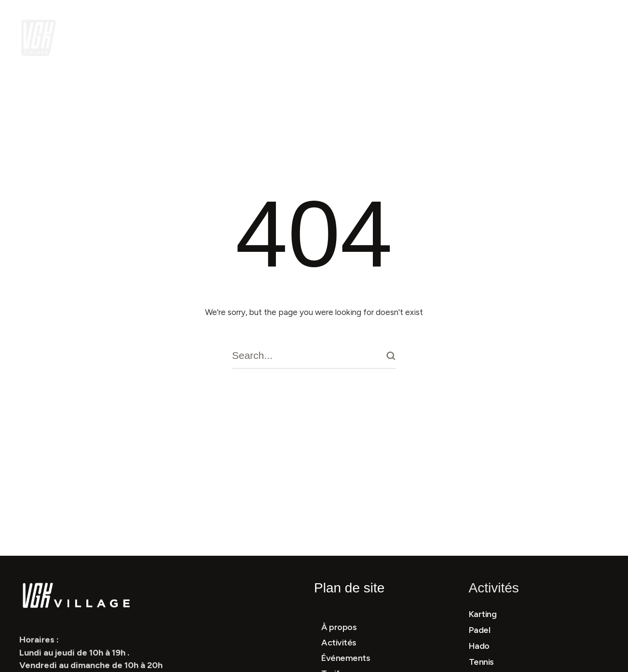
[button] (218, 38)
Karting (483, 614)
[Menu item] (146, 38)
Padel (480, 630)
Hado (479, 646)
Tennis (481, 662)
